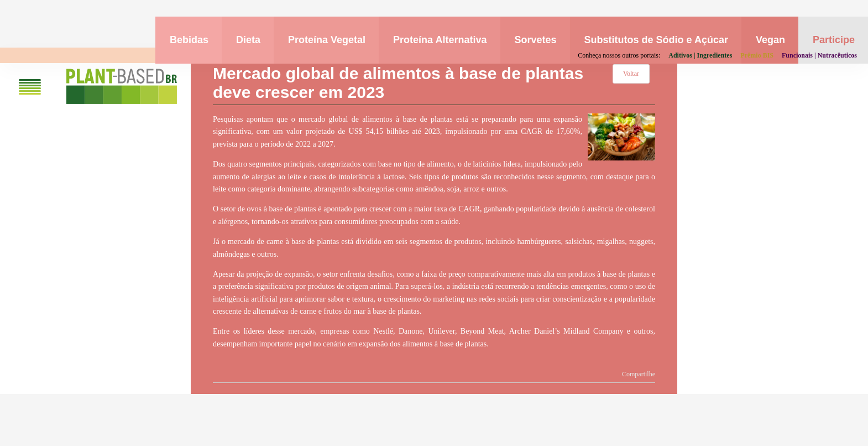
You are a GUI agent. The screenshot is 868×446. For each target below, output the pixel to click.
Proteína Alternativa (440, 40)
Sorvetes (536, 40)
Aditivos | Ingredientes (700, 55)
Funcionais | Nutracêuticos (819, 55)
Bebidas (189, 40)
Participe (834, 40)
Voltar (631, 74)
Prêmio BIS (757, 55)
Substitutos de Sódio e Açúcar (656, 40)
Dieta (248, 40)
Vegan (770, 40)
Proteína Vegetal (327, 40)
